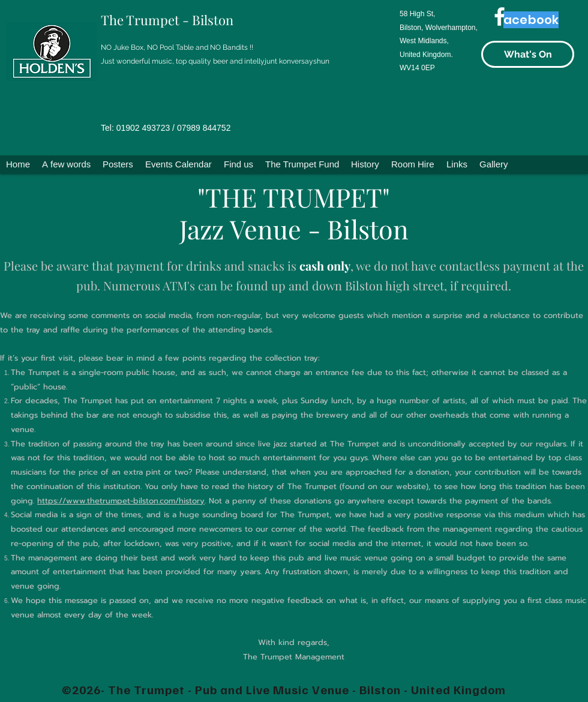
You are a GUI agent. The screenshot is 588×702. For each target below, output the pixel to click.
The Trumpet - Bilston (167, 20)
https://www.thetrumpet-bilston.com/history (121, 501)
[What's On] (528, 54)
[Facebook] (499, 16)
